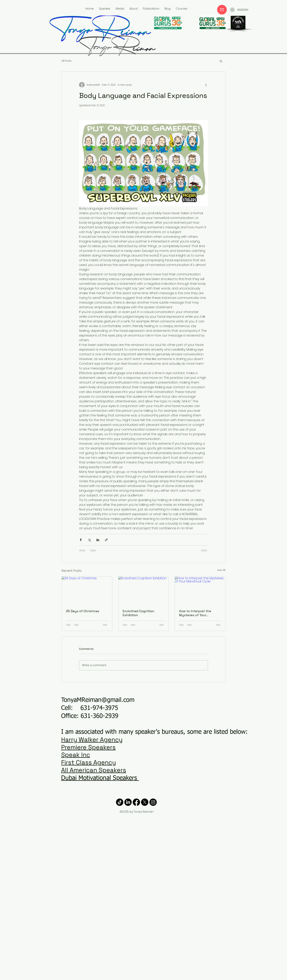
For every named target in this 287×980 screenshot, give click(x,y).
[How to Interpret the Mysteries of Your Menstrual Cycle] (200, 591)
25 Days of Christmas (83, 611)
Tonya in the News (216, 9)
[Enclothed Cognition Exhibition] (144, 591)
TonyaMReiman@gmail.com (98, 700)
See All (221, 570)
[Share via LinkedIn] (98, 540)
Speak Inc (76, 755)
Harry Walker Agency (92, 740)
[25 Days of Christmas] (87, 591)
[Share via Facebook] (81, 540)
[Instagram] (153, 802)
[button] (221, 61)
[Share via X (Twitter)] (89, 540)
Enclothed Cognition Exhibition (138, 613)
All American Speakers (94, 770)
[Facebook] (136, 802)
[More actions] (206, 85)
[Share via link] (106, 540)
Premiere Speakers (88, 747)
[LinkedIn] (128, 802)
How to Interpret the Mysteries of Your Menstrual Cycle (195, 613)
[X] (145, 802)
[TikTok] (120, 802)
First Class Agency (89, 762)
